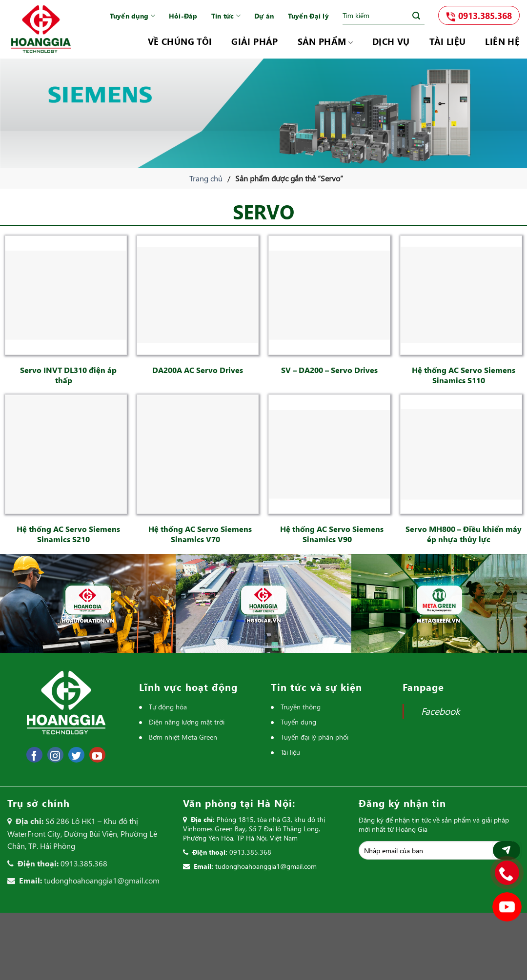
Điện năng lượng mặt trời (187, 722)
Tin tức (226, 16)
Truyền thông (301, 707)
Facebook (441, 711)
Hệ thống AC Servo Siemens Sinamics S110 (464, 375)
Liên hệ (502, 41)
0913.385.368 (479, 15)
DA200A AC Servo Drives (198, 370)
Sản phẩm (325, 41)
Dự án (264, 16)
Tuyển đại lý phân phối (314, 737)
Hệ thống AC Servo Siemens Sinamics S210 (68, 534)
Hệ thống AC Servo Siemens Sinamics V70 (200, 534)
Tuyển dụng (132, 16)
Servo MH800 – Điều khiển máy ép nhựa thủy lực (464, 534)
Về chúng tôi (180, 41)
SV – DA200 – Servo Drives (329, 370)
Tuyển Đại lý (308, 16)
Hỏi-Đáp (183, 16)
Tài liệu (448, 41)
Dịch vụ (391, 41)
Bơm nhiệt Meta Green (183, 737)
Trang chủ (206, 178)
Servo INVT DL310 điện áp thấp (68, 375)
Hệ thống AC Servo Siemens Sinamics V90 (332, 534)
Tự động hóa (168, 707)
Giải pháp (254, 41)
